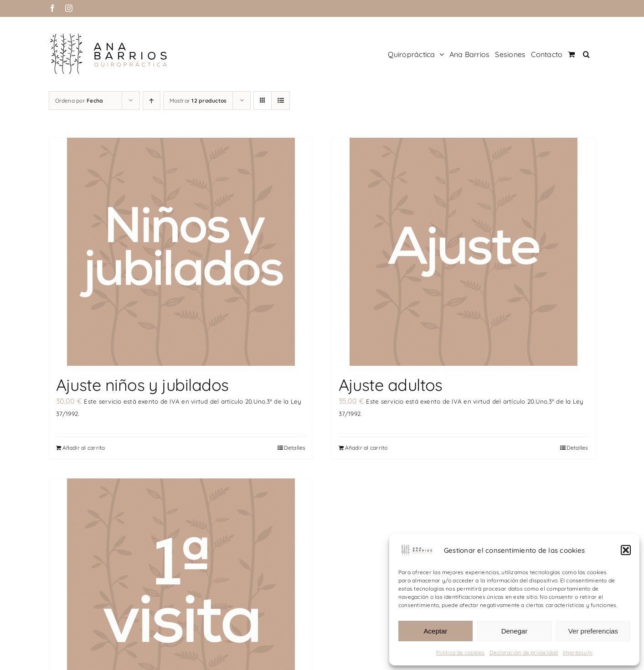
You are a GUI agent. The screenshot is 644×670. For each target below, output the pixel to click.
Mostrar (198, 101)
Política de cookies (461, 652)
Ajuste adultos (391, 385)
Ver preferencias (593, 631)
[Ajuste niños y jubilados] (181, 252)
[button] (626, 550)
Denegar (515, 631)
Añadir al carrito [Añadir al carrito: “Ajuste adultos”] (366, 447)
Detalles (295, 447)
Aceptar (436, 631)
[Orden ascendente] (152, 101)
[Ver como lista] (281, 101)
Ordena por (79, 101)
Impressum (578, 652)
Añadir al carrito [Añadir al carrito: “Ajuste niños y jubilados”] (84, 447)
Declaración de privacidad (524, 652)
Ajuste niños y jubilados (142, 385)
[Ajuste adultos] (464, 252)
